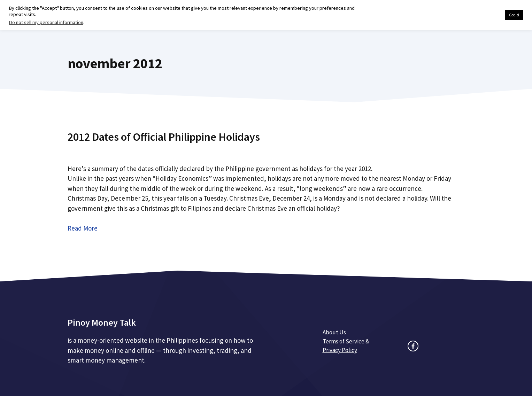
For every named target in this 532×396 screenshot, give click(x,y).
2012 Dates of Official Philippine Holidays (164, 137)
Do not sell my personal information (46, 22)
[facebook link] (413, 346)
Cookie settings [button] (483, 15)
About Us (334, 332)
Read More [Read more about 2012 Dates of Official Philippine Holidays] (83, 228)
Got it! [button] (514, 15)
